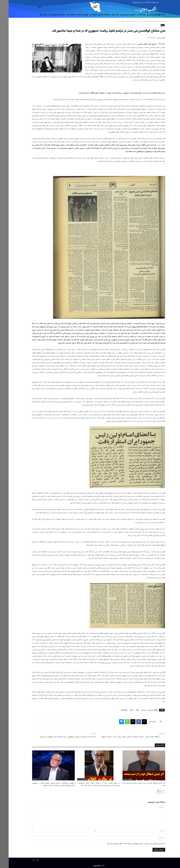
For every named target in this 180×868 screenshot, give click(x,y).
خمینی (123, 710)
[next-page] (150, 791)
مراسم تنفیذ (116, 710)
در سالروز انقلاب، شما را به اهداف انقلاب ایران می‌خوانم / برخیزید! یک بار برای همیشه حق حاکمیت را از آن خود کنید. (90, 784)
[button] (50, 7)
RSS (25, 860)
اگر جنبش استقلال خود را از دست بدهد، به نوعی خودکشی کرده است (135, 784)
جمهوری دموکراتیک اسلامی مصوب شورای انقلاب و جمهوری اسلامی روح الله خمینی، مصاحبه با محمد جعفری (45, 784)
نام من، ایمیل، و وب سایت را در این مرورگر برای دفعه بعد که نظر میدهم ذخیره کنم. (126, 843)
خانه (155, 22)
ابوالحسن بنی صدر (144, 710)
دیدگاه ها (27, 779)
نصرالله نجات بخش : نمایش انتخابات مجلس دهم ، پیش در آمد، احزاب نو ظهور (122, 737)
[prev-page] (154, 791)
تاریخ (151, 22)
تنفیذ (129, 710)
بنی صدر (135, 710)
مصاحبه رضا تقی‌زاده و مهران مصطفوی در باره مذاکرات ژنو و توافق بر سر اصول (59, 737)
